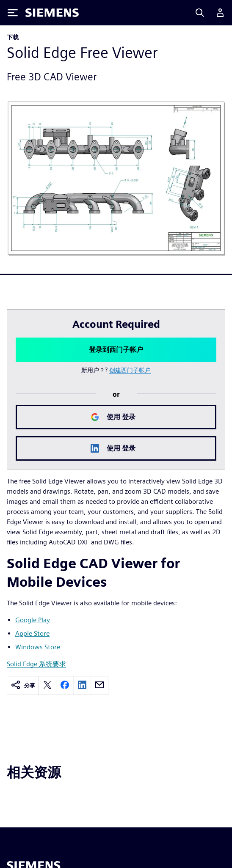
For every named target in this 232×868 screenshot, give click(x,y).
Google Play (33, 620)
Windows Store (38, 647)
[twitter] (47, 685)
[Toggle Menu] (13, 13)
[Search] (200, 13)
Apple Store (32, 633)
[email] (99, 685)
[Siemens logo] (52, 13)
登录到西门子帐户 (116, 350)
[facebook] (65, 685)
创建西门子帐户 (130, 370)
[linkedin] (82, 685)
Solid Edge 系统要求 (36, 664)
